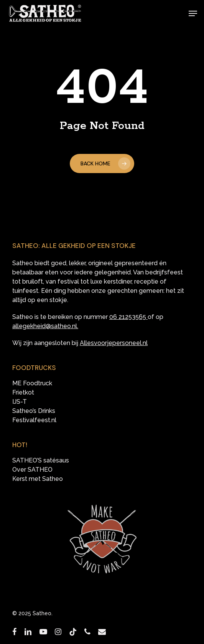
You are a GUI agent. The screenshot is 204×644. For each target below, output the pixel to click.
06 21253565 (128, 317)
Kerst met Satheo (38, 479)
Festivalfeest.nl (34, 420)
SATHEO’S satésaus (41, 461)
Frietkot (23, 393)
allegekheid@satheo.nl (45, 326)
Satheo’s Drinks (34, 411)
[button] (193, 13)
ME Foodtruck (32, 383)
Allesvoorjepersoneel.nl (114, 343)
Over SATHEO (32, 470)
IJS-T (20, 402)
